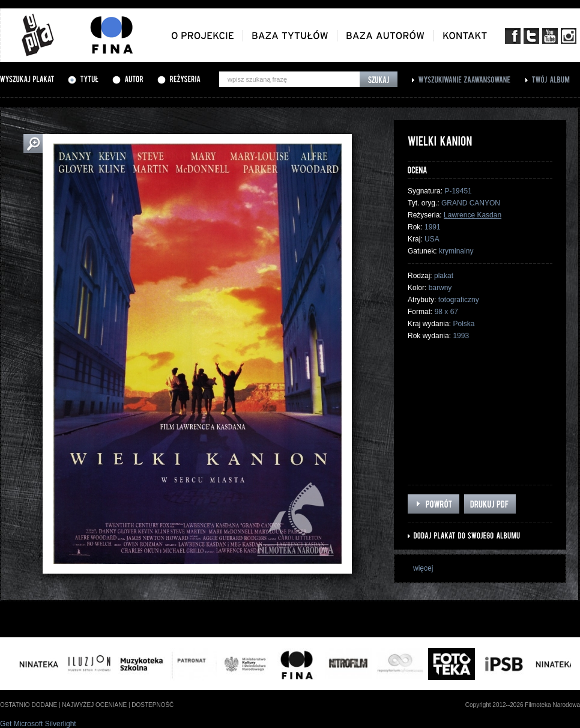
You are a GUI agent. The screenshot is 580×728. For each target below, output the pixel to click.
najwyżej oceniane (94, 705)
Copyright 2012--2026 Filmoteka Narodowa (523, 705)
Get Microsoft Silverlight (38, 724)
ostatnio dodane (29, 705)
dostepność (153, 705)
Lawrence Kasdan (473, 215)
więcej (423, 568)
